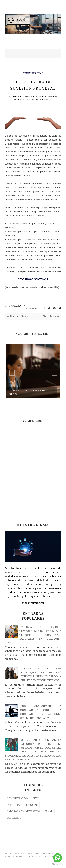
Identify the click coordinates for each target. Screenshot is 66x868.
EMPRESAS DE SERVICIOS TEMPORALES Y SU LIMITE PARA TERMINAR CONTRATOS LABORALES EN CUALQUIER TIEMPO (33, 635)
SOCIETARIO (14, 818)
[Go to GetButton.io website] (58, 864)
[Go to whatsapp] (58, 858)
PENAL (49, 811)
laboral (32, 805)
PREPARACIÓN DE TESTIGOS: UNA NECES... (31, 392)
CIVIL (36, 798)
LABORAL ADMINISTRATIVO (23, 811)
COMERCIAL (14, 805)
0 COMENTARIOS (21, 306)
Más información (33, 603)
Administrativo (33, 73)
